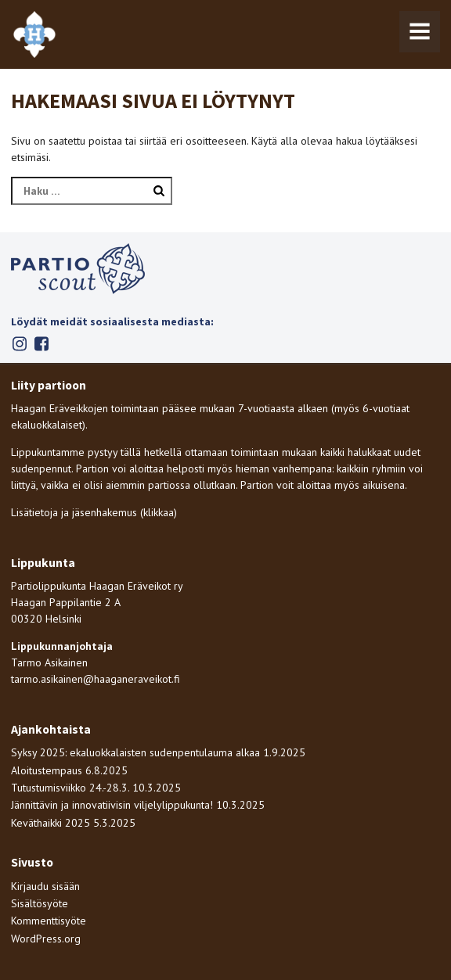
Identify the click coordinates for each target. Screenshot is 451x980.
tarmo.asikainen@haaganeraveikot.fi (96, 679)
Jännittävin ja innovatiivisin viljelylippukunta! (112, 805)
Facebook (41, 344)
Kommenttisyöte (49, 921)
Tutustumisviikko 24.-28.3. (70, 788)
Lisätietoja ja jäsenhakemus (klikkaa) (94, 512)
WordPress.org (46, 939)
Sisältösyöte (40, 903)
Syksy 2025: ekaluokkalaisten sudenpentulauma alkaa (135, 752)
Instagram (19, 344)
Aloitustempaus (47, 770)
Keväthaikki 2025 (51, 823)
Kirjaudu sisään (45, 886)
